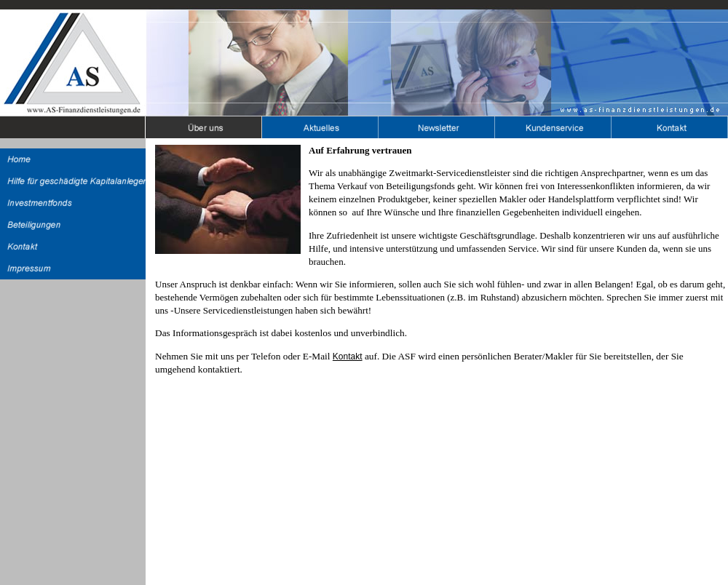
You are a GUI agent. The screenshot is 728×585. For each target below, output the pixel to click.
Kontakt (348, 357)
